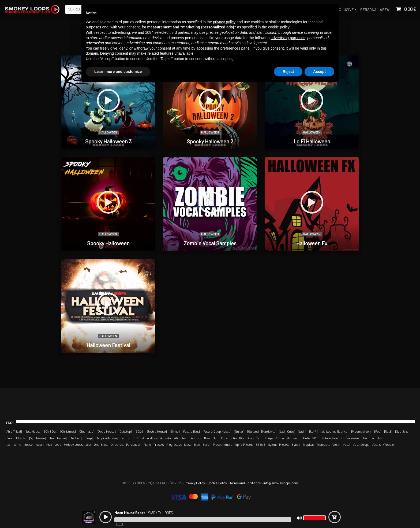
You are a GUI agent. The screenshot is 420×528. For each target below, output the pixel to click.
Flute (306, 438)
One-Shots (101, 445)
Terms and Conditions (245, 483)
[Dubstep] (125, 432)
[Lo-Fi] (313, 432)
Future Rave (330, 438)
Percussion (134, 445)
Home (17, 445)
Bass (207, 438)
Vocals (376, 445)
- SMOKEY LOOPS (144, 513)
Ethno (280, 438)
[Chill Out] (51, 432)
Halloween (108, 133)
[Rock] (388, 432)
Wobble (388, 445)
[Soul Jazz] (402, 432)
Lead (58, 445)
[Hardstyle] (269, 432)
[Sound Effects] (16, 438)
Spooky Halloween (108, 243)
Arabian (196, 438)
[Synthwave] (38, 438)
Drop (250, 438)
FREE (316, 438)
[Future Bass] (191, 432)
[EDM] (139, 432)
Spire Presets (244, 445)
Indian (40, 445)
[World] (126, 438)
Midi (88, 445)
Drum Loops (265, 438)
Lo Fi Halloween (312, 141)
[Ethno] (175, 432)
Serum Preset (212, 445)
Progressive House (179, 445)
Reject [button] (288, 72)
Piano (147, 445)
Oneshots (117, 445)
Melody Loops (74, 445)
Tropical (308, 445)
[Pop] (378, 432)
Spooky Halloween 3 (108, 141)
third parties (179, 32)
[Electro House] (156, 432)
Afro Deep (181, 438)
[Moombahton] (361, 432)
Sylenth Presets (279, 445)
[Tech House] (58, 438)
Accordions (150, 438)
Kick (49, 445)
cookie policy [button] (279, 27)
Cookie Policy (217, 483)
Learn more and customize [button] (118, 72)
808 (136, 438)
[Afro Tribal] (14, 432)
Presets (159, 445)
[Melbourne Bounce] (334, 432)
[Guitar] (239, 432)
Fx (342, 438)
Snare (228, 445)
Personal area (375, 10)
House (28, 445)
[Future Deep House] (217, 432)
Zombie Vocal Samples (210, 243)
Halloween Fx (312, 243)
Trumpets (323, 445)
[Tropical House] (107, 438)
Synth (296, 445)
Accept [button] (319, 72)
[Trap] (89, 438)
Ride (197, 445)
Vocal (347, 445)
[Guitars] (253, 432)
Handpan (369, 438)
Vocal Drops (361, 445)
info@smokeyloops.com (281, 483)
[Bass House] (33, 432)
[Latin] (302, 432)
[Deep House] (106, 432)
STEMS (261, 445)
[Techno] (76, 438)
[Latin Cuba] (287, 432)
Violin (336, 445)
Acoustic (166, 438)
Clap (215, 438)
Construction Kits (232, 438)
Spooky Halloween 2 (210, 141)
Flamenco (293, 438)
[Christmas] (68, 432)
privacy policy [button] (224, 22)
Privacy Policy (195, 483)
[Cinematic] (86, 432)
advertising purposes (288, 38)
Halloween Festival (108, 345)
